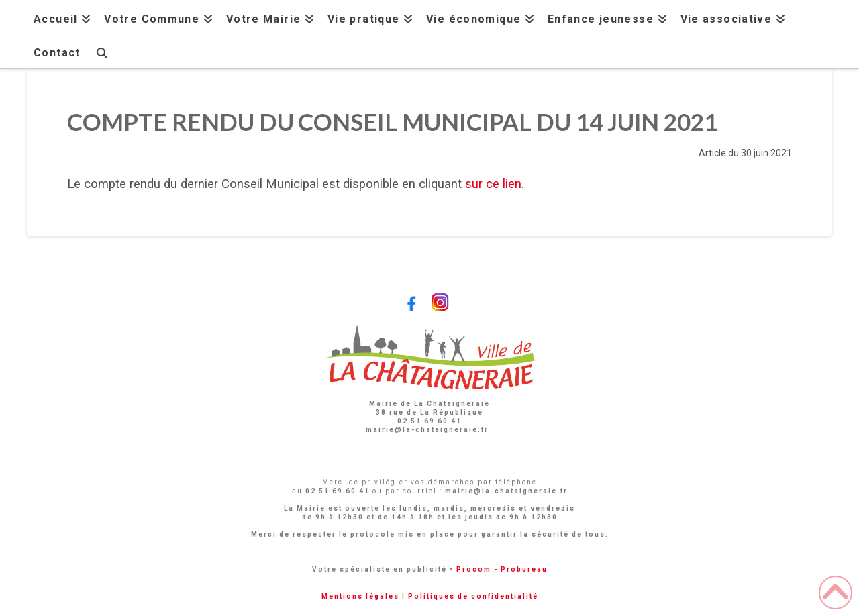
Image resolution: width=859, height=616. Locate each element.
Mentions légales (360, 596)
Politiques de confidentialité (473, 596)
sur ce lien (493, 184)
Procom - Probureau (502, 569)
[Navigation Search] (101, 51)
